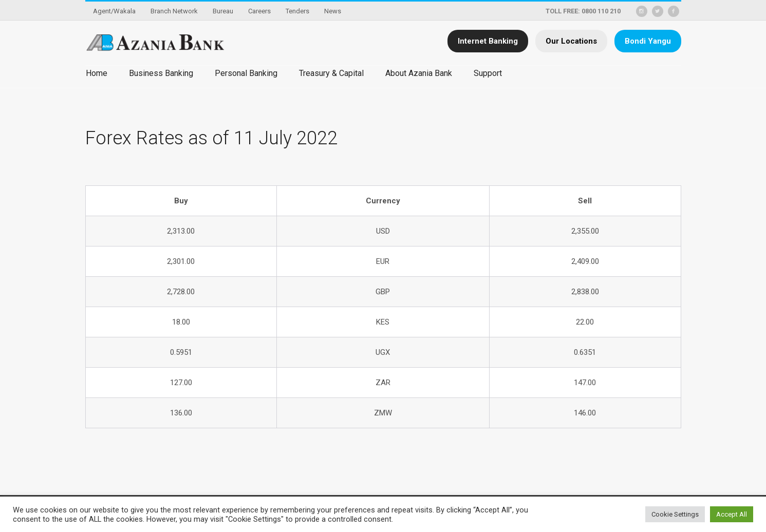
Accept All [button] (732, 514)
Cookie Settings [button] (675, 514)
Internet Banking (488, 41)
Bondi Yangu (648, 41)
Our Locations (571, 41)
